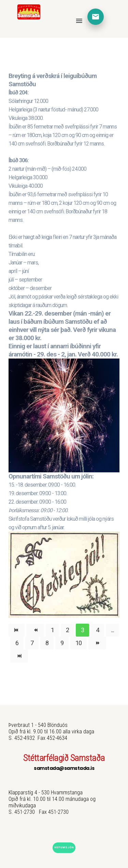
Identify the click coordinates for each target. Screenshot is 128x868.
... (112, 630)
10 (79, 643)
